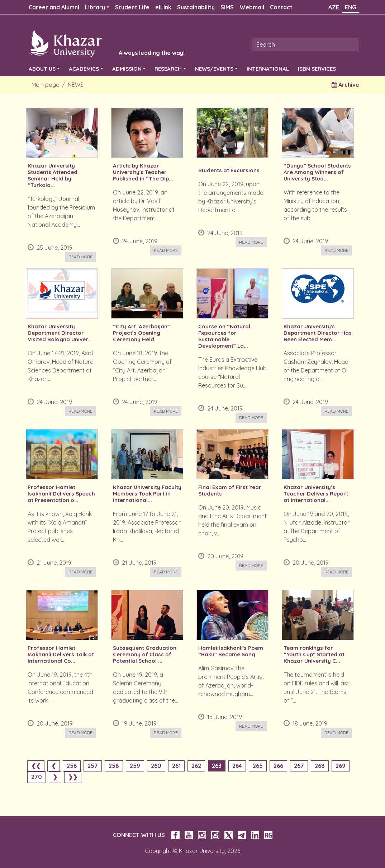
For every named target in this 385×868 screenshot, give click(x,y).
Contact (281, 7)
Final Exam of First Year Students (230, 491)
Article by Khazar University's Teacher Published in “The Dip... (143, 172)
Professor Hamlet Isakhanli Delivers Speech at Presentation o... (61, 494)
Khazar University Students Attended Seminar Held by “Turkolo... (53, 175)
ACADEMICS (84, 69)
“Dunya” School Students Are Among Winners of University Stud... (317, 172)
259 (135, 766)
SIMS (227, 7)
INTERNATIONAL (268, 69)
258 (114, 766)
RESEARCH (168, 69)
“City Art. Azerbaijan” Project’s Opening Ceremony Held (141, 333)
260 (156, 766)
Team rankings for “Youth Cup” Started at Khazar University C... (314, 654)
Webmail (252, 7)
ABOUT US (42, 69)
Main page (45, 85)
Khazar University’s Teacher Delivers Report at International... (316, 494)
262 (196, 766)
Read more (80, 257)
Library (95, 7)
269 (341, 766)
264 (237, 766)
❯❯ (73, 777)
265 (258, 766)
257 (93, 766)
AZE (334, 7)
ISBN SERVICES (317, 69)
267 (299, 766)
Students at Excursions (229, 170)
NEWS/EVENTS (214, 69)
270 (37, 777)
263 (217, 766)
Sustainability (196, 7)
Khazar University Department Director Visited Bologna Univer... (60, 333)
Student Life (132, 7)
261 (176, 766)
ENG (351, 7)
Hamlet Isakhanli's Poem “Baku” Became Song (231, 651)
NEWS (76, 85)
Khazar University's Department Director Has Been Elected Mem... (318, 333)
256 (72, 766)
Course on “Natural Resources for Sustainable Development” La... (224, 336)
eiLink (163, 7)
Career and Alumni (54, 7)
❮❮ (36, 766)
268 (320, 766)
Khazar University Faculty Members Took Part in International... (147, 494)
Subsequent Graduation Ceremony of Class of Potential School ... (145, 654)
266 (278, 766)
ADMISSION (127, 69)
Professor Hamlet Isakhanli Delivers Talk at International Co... (61, 654)
